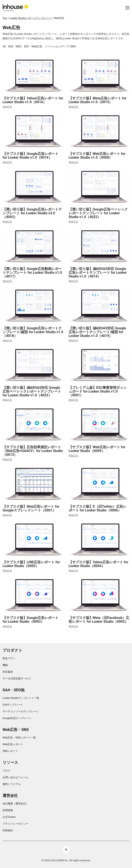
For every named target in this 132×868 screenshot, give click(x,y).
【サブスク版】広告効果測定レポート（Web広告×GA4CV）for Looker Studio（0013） (33, 451)
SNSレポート (10, 751)
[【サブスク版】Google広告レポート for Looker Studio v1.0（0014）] (33, 131)
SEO (27, 46)
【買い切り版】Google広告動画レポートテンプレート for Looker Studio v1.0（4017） (32, 273)
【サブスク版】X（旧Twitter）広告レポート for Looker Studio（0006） (98, 508)
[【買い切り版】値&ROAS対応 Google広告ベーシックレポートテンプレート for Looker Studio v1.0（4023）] (33, 365)
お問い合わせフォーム (15, 777)
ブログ (6, 771)
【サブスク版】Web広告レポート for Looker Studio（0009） (97, 449)
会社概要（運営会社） (15, 804)
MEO (19, 46)
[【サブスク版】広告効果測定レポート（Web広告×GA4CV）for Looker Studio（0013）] (33, 425)
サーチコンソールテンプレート (21, 711)
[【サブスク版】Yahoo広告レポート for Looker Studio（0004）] (99, 540)
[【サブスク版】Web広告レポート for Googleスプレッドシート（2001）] (33, 484)
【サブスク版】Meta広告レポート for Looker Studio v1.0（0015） (98, 100)
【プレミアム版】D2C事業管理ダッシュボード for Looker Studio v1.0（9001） (98, 391)
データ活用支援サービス (17, 679)
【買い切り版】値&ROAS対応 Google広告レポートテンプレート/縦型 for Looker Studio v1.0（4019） (97, 332)
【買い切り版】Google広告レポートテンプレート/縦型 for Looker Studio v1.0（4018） (33, 332)
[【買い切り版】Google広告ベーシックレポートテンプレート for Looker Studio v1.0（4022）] (99, 187)
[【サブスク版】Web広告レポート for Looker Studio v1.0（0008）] (99, 131)
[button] (127, 8)
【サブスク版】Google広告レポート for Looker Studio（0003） (30, 620)
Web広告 (37, 46)
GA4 (11, 46)
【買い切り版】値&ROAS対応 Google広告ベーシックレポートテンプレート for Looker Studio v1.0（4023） (32, 391)
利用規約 (8, 830)
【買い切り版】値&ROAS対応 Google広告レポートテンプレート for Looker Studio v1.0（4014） (98, 273)
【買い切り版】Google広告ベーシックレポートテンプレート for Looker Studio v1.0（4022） (98, 213)
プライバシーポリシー (15, 824)
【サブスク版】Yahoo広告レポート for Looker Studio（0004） (99, 564)
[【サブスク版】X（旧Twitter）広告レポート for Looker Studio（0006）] (99, 484)
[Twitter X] (66, 850)
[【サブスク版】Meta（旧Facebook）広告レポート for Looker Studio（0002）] (99, 595)
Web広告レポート (13, 744)
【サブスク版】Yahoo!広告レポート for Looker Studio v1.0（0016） (33, 100)
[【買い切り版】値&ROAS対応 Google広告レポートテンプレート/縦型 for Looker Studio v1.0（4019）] (99, 306)
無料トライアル (12, 784)
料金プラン (9, 658)
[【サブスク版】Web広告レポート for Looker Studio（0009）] (99, 425)
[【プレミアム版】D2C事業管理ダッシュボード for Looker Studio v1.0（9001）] (99, 365)
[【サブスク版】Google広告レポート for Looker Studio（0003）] (33, 595)
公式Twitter (9, 817)
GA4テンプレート (13, 705)
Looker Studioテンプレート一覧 (21, 698)
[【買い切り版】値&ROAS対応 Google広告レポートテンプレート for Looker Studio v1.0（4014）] (99, 246)
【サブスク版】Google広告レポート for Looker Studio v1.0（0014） (30, 156)
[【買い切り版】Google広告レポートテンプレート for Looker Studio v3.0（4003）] (33, 187)
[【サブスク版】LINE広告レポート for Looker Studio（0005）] (33, 540)
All (4, 46)
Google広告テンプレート (17, 718)
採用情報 (8, 810)
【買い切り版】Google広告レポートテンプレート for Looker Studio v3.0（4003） (32, 213)
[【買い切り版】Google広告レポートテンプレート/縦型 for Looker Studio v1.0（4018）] (33, 306)
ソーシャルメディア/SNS (60, 46)
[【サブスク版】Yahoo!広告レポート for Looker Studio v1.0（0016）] (33, 76)
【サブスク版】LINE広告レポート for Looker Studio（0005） (31, 564)
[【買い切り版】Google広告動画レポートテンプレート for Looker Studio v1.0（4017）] (33, 246)
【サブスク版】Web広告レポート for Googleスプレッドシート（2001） (31, 508)
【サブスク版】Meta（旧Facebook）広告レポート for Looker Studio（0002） (99, 620)
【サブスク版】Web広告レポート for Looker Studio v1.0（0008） (97, 156)
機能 (5, 665)
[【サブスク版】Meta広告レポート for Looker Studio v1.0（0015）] (99, 76)
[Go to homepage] (15, 8)
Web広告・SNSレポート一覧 (19, 738)
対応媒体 (8, 672)
